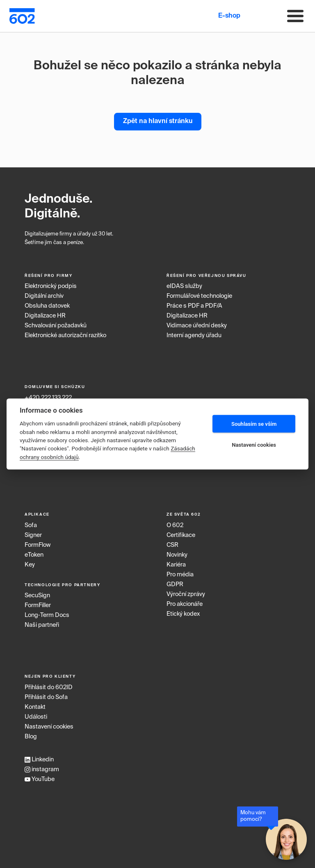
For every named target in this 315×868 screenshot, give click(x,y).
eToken (34, 555)
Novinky (177, 555)
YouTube (40, 779)
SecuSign (37, 596)
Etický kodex (183, 614)
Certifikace (181, 535)
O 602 (175, 525)
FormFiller (38, 605)
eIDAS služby (184, 286)
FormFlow (38, 545)
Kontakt (35, 707)
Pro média (180, 575)
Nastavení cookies (49, 727)
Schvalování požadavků (56, 326)
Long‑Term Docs (47, 615)
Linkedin (39, 760)
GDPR (175, 585)
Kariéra (176, 565)
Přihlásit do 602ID (49, 688)
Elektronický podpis (51, 286)
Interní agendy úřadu (194, 336)
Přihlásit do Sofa (46, 697)
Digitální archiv (44, 296)
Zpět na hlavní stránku (158, 121)
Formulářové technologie (199, 296)
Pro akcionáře (185, 604)
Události (36, 717)
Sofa (31, 525)
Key (30, 565)
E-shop (229, 16)
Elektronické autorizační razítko (65, 336)
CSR (172, 545)
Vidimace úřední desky (197, 326)
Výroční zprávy (186, 594)
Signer (33, 535)
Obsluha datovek (47, 306)
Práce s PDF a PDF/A (194, 306)
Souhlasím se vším (254, 424)
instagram (42, 770)
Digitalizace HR (45, 316)
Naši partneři (42, 625)
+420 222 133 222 (48, 398)
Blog (31, 737)
